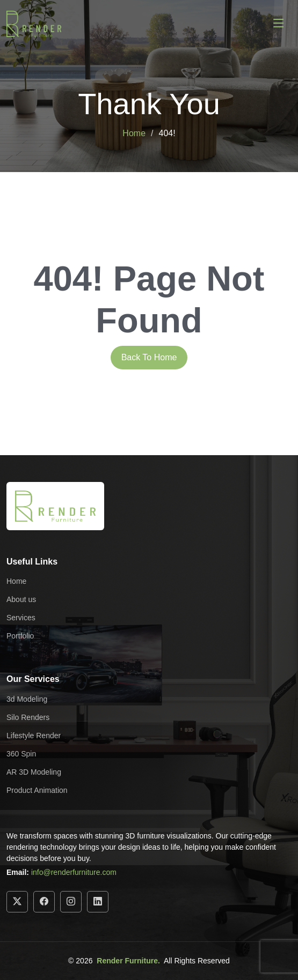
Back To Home (149, 357)
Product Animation (37, 790)
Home (134, 133)
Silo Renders (28, 717)
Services (21, 618)
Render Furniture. (128, 961)
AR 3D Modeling (34, 772)
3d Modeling (27, 699)
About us (21, 599)
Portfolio (20, 636)
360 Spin (21, 754)
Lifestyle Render (34, 736)
